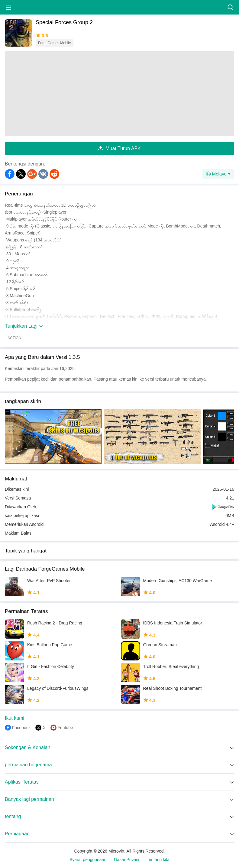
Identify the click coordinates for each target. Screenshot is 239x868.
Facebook (21, 728)
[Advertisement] (119, 93)
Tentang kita (158, 860)
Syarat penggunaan (88, 860)
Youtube (65, 728)
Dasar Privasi (126, 860)
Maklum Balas (18, 533)
